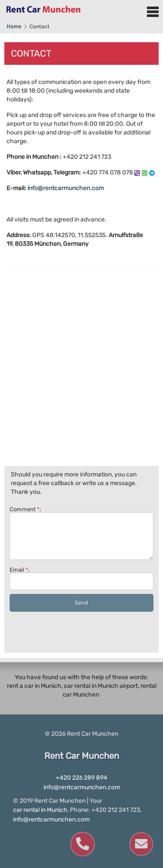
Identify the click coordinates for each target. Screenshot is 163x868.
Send (81, 603)
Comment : (81, 533)
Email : (81, 578)
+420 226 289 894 (81, 778)
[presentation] (76, 630)
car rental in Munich (40, 810)
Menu (153, 12)
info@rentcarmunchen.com (66, 188)
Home (14, 27)
